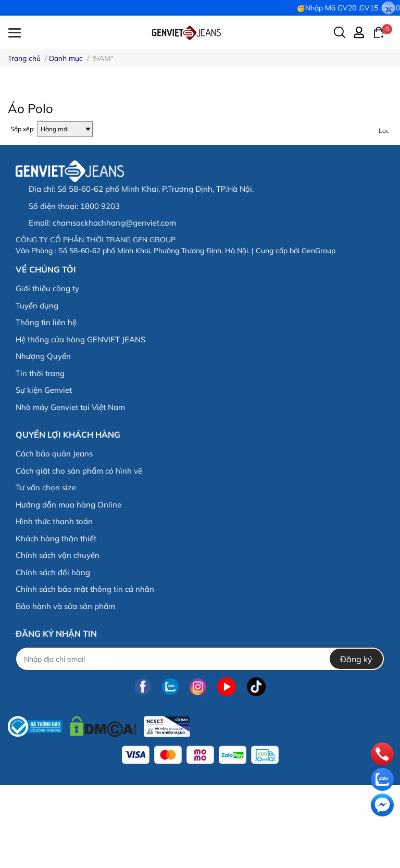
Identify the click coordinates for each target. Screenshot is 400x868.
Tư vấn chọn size (46, 570)
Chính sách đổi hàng (53, 655)
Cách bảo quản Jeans (54, 536)
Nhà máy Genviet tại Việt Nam (70, 489)
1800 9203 (100, 288)
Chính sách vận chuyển (58, 637)
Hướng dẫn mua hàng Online (68, 587)
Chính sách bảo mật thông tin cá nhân (85, 671)
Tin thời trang (40, 456)
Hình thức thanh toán (54, 604)
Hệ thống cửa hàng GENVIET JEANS (80, 422)
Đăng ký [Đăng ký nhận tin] (356, 741)
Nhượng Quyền (43, 438)
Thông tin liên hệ (46, 405)
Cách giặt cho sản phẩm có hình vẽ (79, 553)
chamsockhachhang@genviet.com (114, 306)
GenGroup (318, 333)
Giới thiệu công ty (47, 371)
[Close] (388, 8)
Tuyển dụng (37, 388)
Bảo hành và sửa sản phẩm (65, 689)
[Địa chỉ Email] (200, 742)
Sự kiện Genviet (44, 472)
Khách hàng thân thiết (56, 621)
